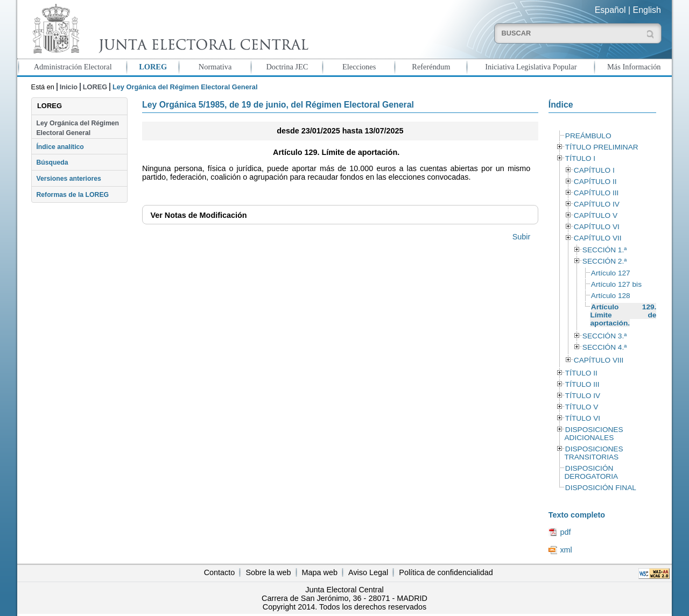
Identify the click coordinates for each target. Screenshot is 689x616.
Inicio (69, 87)
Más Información (634, 67)
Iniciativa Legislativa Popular (531, 67)
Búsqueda (52, 162)
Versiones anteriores (68, 179)
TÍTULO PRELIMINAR (602, 147)
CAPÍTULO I (594, 170)
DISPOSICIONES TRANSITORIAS (593, 453)
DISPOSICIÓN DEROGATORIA (591, 472)
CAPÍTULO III (596, 193)
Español (610, 10)
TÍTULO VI (583, 418)
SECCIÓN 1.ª (604, 250)
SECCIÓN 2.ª (604, 261)
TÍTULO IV (583, 396)
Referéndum (431, 67)
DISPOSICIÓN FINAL (601, 488)
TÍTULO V (582, 407)
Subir (522, 237)
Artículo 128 (611, 296)
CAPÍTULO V (596, 215)
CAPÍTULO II (595, 182)
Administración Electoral (73, 67)
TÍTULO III (582, 384)
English (647, 10)
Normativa (215, 67)
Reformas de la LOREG (72, 195)
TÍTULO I (580, 158)
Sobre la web (268, 572)
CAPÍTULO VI (597, 227)
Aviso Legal (368, 572)
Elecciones (359, 67)
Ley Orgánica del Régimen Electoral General (78, 128)
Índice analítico (60, 147)
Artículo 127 (611, 273)
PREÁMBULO (588, 136)
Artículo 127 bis (616, 284)
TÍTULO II (581, 373)
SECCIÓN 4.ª (604, 347)
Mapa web (320, 572)
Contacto (220, 572)
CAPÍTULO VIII (599, 360)
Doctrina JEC (287, 67)
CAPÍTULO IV (597, 204)
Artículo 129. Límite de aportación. (623, 315)
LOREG (153, 67)
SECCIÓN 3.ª (604, 336)
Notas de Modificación (198, 215)
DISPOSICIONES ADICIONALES (593, 434)
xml (566, 550)
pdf (565, 532)
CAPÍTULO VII (598, 238)
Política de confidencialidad (446, 572)
